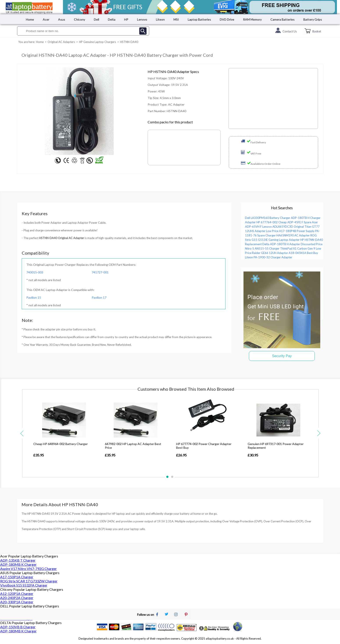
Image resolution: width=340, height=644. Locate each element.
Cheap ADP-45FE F (291, 222)
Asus (62, 19)
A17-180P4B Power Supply (297, 231)
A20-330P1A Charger (17, 602)
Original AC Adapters (61, 42)
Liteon (160, 19)
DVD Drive (227, 19)
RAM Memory (252, 19)
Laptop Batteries (199, 19)
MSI (176, 19)
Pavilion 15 (34, 297)
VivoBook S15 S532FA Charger (24, 585)
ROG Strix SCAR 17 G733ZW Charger (29, 581)
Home (30, 19)
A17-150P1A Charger (17, 577)
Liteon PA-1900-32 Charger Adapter (269, 257)
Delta (112, 19)
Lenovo (142, 19)
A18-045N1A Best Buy (303, 253)
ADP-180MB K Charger (18, 564)
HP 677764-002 (267, 222)
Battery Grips (313, 19)
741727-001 (100, 272)
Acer (46, 19)
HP (126, 19)
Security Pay (282, 356)
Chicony (80, 19)
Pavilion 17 (99, 297)
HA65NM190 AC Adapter (293, 235)
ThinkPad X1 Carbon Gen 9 (298, 248)
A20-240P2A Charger (17, 598)
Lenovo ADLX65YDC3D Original (283, 227)
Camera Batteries (283, 19)
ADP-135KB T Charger (18, 560)
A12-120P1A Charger (17, 593)
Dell (97, 19)
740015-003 (35, 272)
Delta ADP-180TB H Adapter (281, 244)
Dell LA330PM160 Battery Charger (268, 218)
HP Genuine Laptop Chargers (98, 42)
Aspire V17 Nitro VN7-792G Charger (29, 569)
